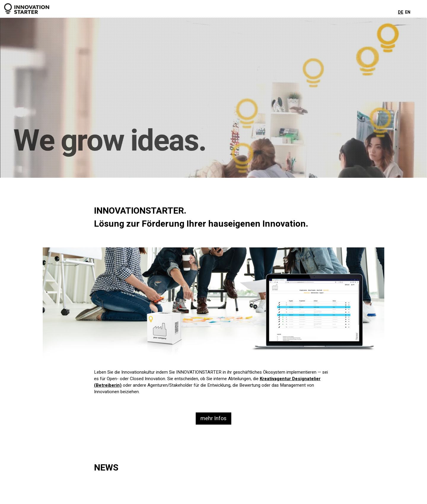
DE (401, 12)
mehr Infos (213, 419)
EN (408, 12)
